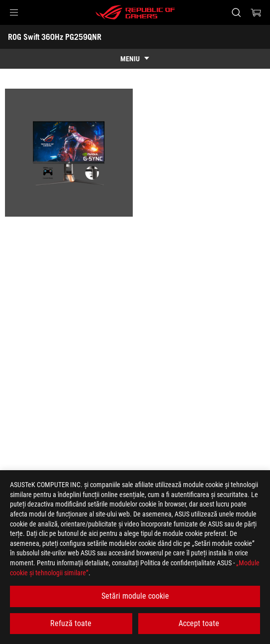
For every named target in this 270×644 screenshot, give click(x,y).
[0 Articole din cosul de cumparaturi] (256, 12)
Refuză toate (71, 623)
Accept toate (199, 623)
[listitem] (69, 153)
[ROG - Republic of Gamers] (135, 12)
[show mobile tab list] (135, 59)
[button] (14, 12)
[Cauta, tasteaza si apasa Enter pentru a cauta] (236, 12)
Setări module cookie (135, 596)
